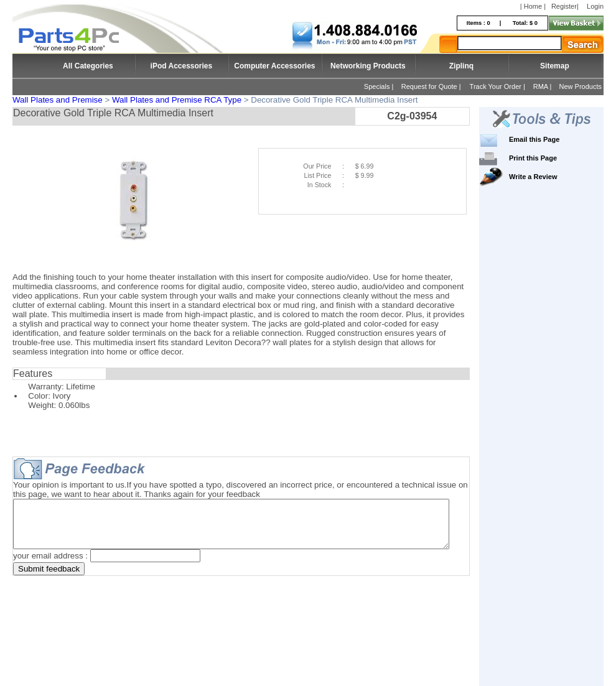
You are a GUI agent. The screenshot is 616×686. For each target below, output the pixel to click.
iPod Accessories (182, 66)
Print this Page (552, 158)
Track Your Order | (498, 86)
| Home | (533, 6)
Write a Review (552, 177)
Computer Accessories (274, 66)
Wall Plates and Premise (58, 100)
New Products (581, 86)
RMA (541, 86)
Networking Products (368, 66)
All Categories (88, 66)
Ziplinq (461, 66)
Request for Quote (429, 86)
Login (595, 6)
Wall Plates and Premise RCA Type (177, 100)
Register (564, 6)
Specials (377, 86)
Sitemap (555, 66)
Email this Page (553, 139)
